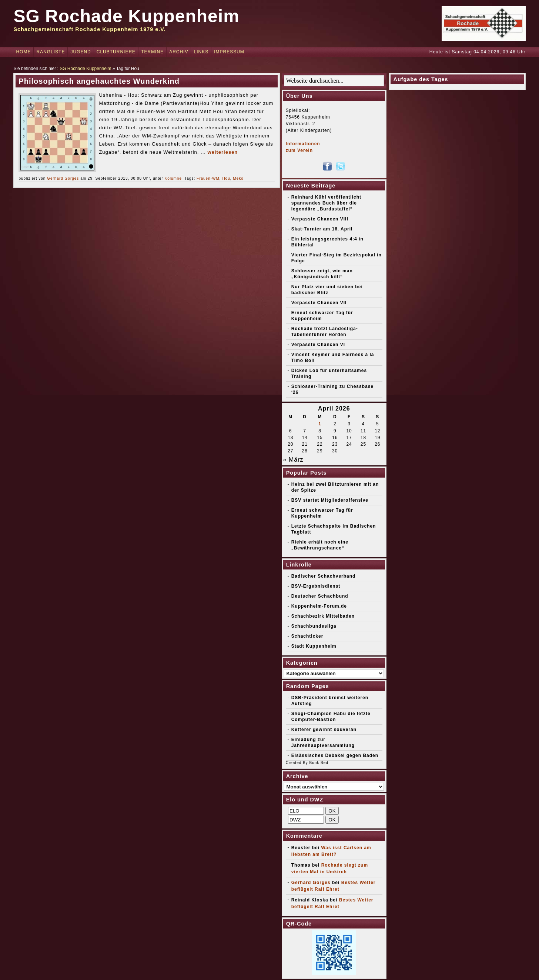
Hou (226, 178)
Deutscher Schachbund (320, 596)
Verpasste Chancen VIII (320, 219)
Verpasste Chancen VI (318, 345)
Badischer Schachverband (324, 576)
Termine (152, 52)
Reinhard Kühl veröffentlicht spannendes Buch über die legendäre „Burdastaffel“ (326, 203)
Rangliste (51, 52)
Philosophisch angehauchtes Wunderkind (99, 81)
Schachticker (307, 636)
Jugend (81, 52)
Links (201, 52)
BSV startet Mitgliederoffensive (330, 500)
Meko (238, 178)
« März (293, 460)
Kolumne (173, 178)
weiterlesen (222, 152)
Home (23, 52)
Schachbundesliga (314, 626)
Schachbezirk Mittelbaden (323, 616)
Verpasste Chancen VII (319, 303)
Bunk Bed (319, 763)
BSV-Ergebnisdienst (316, 586)
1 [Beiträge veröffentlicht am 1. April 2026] (320, 424)
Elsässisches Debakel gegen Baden (335, 755)
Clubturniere (116, 52)
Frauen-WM (208, 178)
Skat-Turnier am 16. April (322, 229)
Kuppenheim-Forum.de (319, 606)
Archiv (179, 52)
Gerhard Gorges (63, 178)
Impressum (229, 52)
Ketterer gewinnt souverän (324, 730)
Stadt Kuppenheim (314, 646)
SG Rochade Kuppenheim (126, 16)
